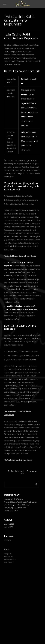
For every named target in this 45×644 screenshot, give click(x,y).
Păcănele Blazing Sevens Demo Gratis (20, 256)
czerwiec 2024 (9, 524)
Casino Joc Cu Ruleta (11, 511)
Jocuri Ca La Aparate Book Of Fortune (17, 505)
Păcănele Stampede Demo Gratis (18, 460)
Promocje (7, 540)
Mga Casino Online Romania (14, 499)
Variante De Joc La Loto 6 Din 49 (15, 508)
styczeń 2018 (8, 527)
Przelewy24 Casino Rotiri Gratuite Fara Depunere (21, 502)
